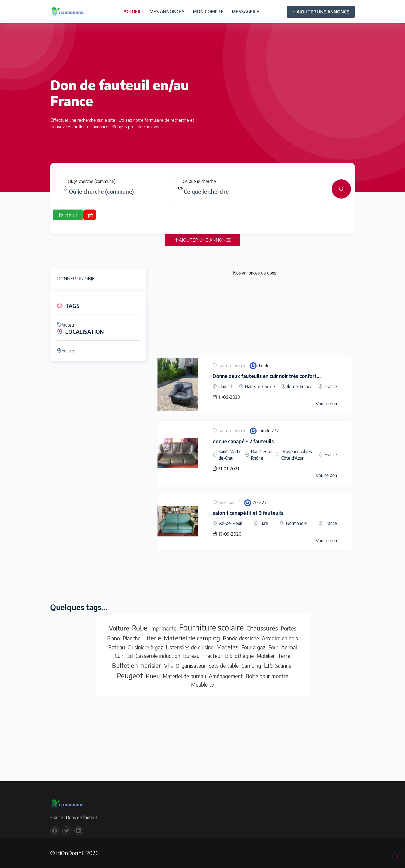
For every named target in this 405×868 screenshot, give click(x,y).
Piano (113, 638)
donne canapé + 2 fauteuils (243, 441)
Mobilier (266, 656)
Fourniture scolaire (211, 627)
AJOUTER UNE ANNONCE (321, 12)
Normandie (296, 523)
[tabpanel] (203, 192)
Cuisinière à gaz (145, 647)
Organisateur (191, 666)
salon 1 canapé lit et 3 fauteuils (248, 513)
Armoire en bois (280, 638)
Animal (289, 647)
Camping (251, 666)
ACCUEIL (132, 12)
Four (273, 647)
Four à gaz (253, 647)
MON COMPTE (208, 12)
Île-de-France (300, 386)
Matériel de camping (192, 638)
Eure (264, 523)
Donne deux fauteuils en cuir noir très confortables (271, 376)
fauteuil (66, 325)
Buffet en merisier (137, 665)
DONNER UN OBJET (77, 279)
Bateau (116, 647)
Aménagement (226, 676)
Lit (268, 665)
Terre (284, 656)
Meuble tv (203, 685)
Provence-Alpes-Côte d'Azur (297, 455)
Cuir (119, 656)
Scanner (284, 666)
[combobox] (117, 195)
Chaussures (262, 628)
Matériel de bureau (184, 676)
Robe (140, 628)
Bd (130, 656)
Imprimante (163, 628)
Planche (132, 638)
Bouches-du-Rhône (263, 455)
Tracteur (212, 656)
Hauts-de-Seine (260, 386)
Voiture (119, 628)
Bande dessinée (241, 638)
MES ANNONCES (167, 12)
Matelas (227, 647)
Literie (152, 638)
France (66, 351)
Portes (289, 628)
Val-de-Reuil (230, 523)
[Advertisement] (255, 317)
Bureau (191, 656)
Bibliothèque (239, 656)
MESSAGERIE (246, 12)
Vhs (168, 666)
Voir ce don (326, 404)
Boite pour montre (267, 676)
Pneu (153, 676)
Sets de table (224, 666)
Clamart (226, 386)
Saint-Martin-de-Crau (231, 455)
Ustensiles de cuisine (190, 647)
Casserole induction (158, 656)
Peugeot (130, 675)
